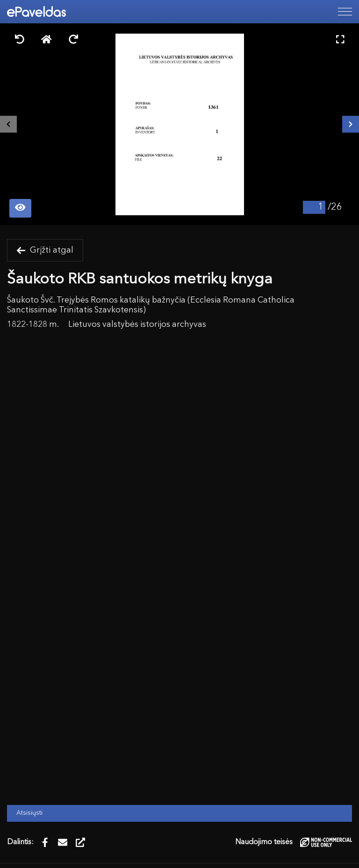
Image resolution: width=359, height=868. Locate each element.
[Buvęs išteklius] (8, 124)
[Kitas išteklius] (351, 124)
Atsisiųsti (29, 813)
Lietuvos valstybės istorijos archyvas (137, 325)
